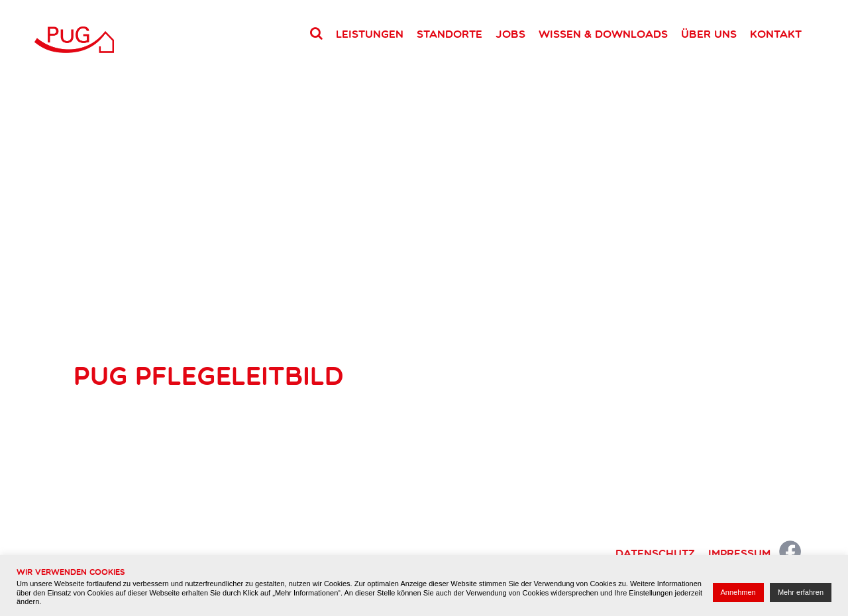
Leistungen (370, 34)
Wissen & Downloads (603, 34)
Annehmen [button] (738, 592)
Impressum (739, 553)
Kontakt (776, 34)
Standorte (450, 34)
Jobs (510, 34)
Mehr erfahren (801, 592)
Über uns (709, 34)
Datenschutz (655, 553)
